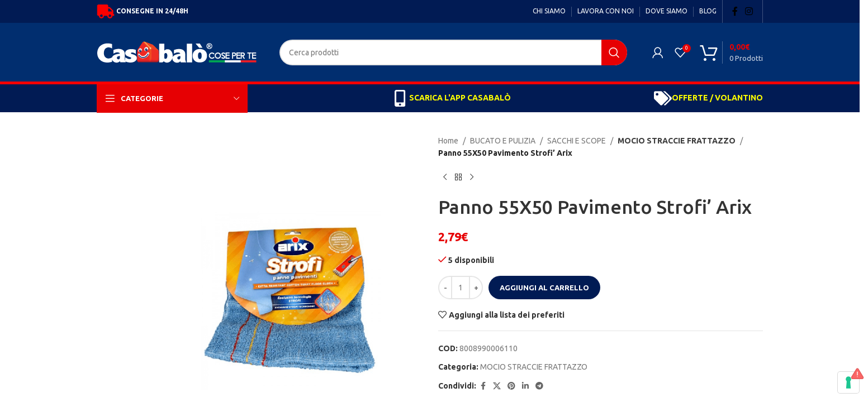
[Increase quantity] (476, 288)
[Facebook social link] (735, 11)
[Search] (453, 52)
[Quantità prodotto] (461, 288)
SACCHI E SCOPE (577, 141)
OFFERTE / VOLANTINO (717, 98)
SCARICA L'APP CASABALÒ (460, 98)
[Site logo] (180, 51)
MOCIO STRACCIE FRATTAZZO (671, 141)
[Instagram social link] (749, 11)
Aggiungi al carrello (544, 288)
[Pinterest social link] (511, 386)
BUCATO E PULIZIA (503, 141)
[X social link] (497, 386)
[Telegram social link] (539, 386)
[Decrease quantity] (445, 288)
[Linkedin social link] (525, 386)
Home (448, 141)
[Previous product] (445, 178)
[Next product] (472, 178)
